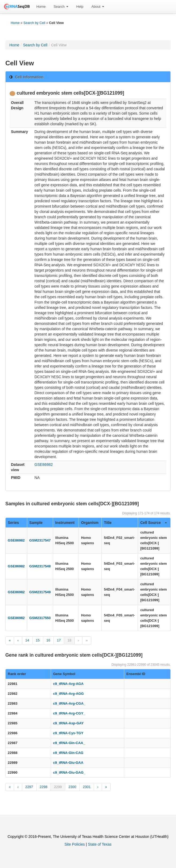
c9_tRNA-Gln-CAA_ (69, 743)
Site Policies (75, 844)
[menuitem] (41, 7)
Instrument (65, 523)
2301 (87, 787)
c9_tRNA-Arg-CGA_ (69, 703)
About (98, 7)
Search (61, 7)
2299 (58, 787)
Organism (90, 523)
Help (80, 7)
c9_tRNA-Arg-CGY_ (69, 713)
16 (48, 640)
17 (59, 640)
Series (13, 523)
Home (41, 7)
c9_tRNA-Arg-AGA (68, 684)
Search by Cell (34, 23)
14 (27, 640)
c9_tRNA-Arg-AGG (69, 694)
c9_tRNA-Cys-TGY (68, 733)
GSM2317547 (40, 540)
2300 (72, 787)
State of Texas (100, 844)
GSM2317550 (40, 618)
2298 (44, 787)
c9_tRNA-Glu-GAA (68, 763)
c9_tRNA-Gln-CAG (68, 753)
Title (108, 523)
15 (38, 640)
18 (69, 640)
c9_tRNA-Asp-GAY (68, 723)
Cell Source (154, 523)
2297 (29, 787)
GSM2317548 (40, 566)
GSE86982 (44, 465)
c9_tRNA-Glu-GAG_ (69, 772)
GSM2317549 (40, 592)
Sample (36, 523)
